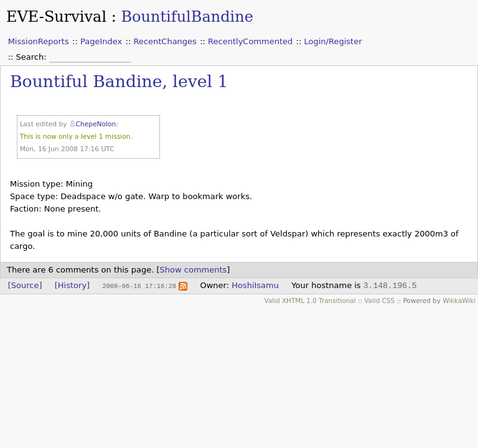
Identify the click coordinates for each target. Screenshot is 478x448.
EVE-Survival (56, 17)
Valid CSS (379, 301)
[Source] (25, 285)
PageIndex (101, 41)
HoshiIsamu (255, 285)
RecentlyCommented (250, 41)
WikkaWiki (459, 301)
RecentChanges (165, 41)
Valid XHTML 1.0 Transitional (310, 301)
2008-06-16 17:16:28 (139, 286)
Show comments (194, 270)
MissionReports (39, 41)
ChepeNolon (96, 124)
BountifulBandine (187, 17)
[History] (72, 285)
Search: (33, 57)
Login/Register (333, 41)
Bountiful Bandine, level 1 (119, 81)
